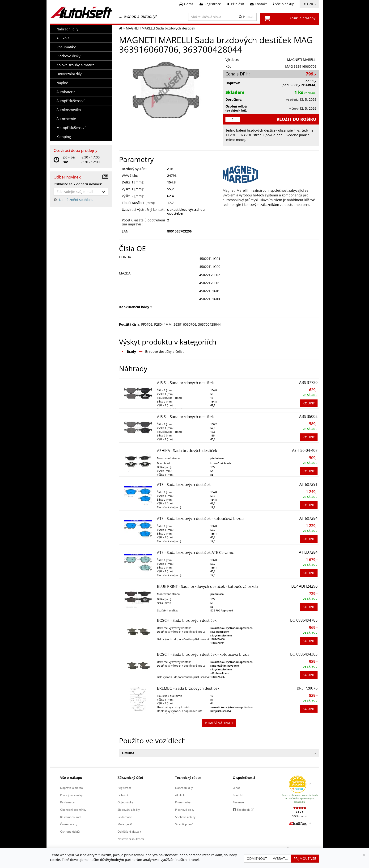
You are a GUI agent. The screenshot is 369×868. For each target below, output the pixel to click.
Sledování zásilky (129, 810)
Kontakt (238, 795)
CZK (309, 4)
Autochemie (66, 119)
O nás (237, 788)
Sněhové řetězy (185, 817)
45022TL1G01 (210, 259)
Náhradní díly (67, 29)
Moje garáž (125, 824)
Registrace (125, 788)
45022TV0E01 (210, 283)
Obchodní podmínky (73, 810)
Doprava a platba (72, 788)
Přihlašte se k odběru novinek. (78, 184)
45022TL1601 (210, 291)
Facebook (243, 810)
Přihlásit (123, 795)
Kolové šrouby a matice (75, 65)
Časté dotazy (69, 824)
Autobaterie (66, 92)
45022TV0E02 (210, 275)
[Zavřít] (364, 855)
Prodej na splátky (71, 795)
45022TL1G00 (210, 267)
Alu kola (63, 38)
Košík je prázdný (302, 18)
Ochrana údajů (70, 831)
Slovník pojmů (184, 824)
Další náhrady (219, 723)
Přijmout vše (305, 858)
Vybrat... (280, 858)
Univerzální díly (69, 74)
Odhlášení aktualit (129, 831)
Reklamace (67, 802)
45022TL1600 (210, 299)
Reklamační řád (70, 817)
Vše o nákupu (71, 778)
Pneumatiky (66, 47)
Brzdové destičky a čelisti (165, 351)
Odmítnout (257, 858)
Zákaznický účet (130, 778)
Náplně (62, 83)
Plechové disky (68, 56)
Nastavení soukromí (131, 839)
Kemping (64, 137)
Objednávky (125, 802)
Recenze (238, 802)
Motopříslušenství (71, 128)
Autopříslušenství (70, 101)
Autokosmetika (69, 110)
